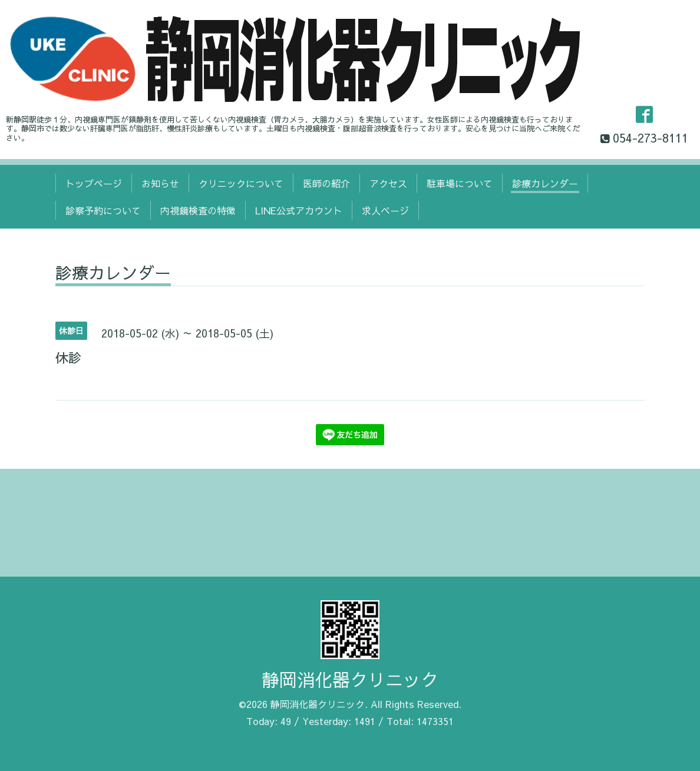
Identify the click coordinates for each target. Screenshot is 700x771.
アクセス (388, 183)
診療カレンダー (545, 183)
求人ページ (385, 210)
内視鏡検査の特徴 (198, 210)
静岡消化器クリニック (350, 679)
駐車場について (460, 183)
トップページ (94, 183)
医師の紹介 (326, 183)
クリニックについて (241, 183)
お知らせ (160, 183)
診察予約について (103, 210)
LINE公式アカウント (299, 210)
